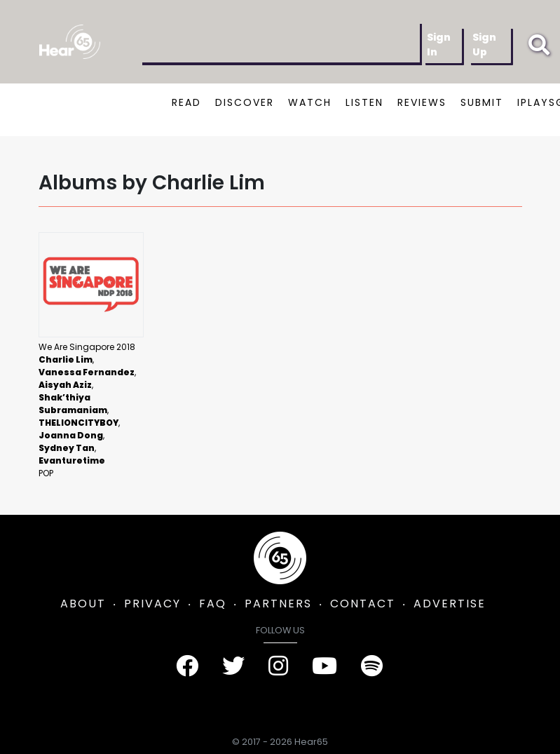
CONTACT (363, 604)
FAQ (213, 604)
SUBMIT (482, 102)
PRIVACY (152, 604)
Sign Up (484, 45)
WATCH (310, 102)
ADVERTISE (450, 604)
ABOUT (83, 604)
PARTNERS (278, 604)
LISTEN (364, 102)
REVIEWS (422, 102)
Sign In (439, 45)
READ (186, 102)
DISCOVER (245, 102)
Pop (46, 473)
